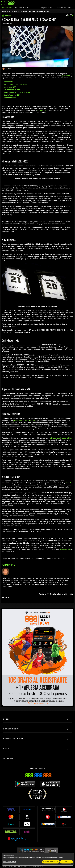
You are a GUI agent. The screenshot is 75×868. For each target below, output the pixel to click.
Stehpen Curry (42, 111)
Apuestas (4, 11)
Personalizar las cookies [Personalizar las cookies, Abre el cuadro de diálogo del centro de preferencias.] (9, 862)
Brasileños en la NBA (12, 95)
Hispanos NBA (9, 82)
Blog (10, 11)
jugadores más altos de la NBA (25, 421)
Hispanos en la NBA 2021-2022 (16, 85)
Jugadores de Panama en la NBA (17, 92)
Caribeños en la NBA (12, 90)
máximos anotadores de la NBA (60, 438)
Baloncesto (17, 11)
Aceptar (66, 862)
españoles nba (65, 549)
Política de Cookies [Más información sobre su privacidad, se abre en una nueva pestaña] (59, 857)
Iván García (10, 69)
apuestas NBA (66, 76)
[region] (38, 859)
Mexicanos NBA (10, 98)
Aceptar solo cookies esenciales (51, 862)
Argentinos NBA (10, 87)
